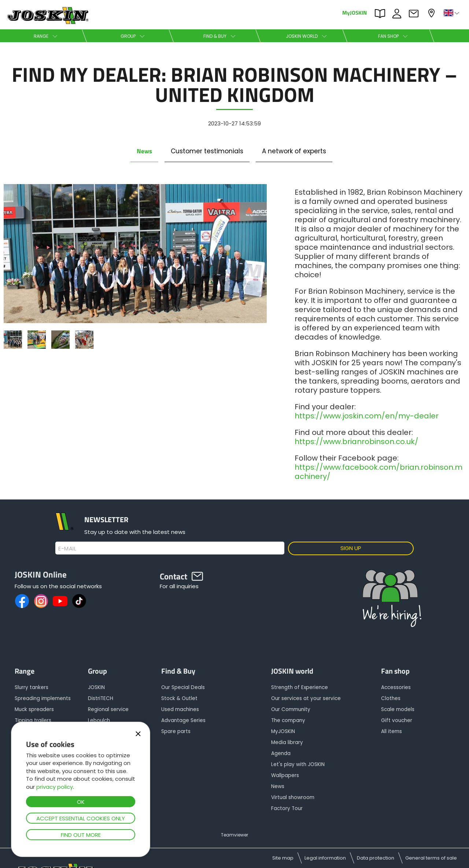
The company (288, 720)
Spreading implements (43, 698)
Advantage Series (183, 720)
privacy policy (55, 787)
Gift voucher (397, 720)
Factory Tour (287, 808)
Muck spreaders (34, 709)
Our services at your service (306, 698)
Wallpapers (285, 775)
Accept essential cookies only (81, 818)
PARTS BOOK (382, 14)
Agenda (281, 753)
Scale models (398, 709)
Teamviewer (234, 835)
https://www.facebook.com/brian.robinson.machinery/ (378, 472)
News (144, 151)
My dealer (432, 13)
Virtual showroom (293, 797)
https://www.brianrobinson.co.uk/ (357, 442)
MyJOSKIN (354, 12)
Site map (283, 858)
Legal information (325, 858)
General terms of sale (431, 858)
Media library (287, 742)
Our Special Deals (183, 687)
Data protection (376, 858)
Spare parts (176, 731)
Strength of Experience (300, 687)
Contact (416, 14)
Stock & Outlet (179, 698)
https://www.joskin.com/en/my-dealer (367, 416)
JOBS (399, 14)
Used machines (180, 709)
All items (392, 731)
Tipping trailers (33, 720)
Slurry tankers (32, 687)
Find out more (81, 835)
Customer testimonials (207, 151)
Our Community (291, 709)
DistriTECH (101, 698)
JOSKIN (96, 687)
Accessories (396, 687)
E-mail (67, 549)
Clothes (391, 698)
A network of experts (294, 151)
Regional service (108, 709)
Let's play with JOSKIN (298, 764)
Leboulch (99, 720)
